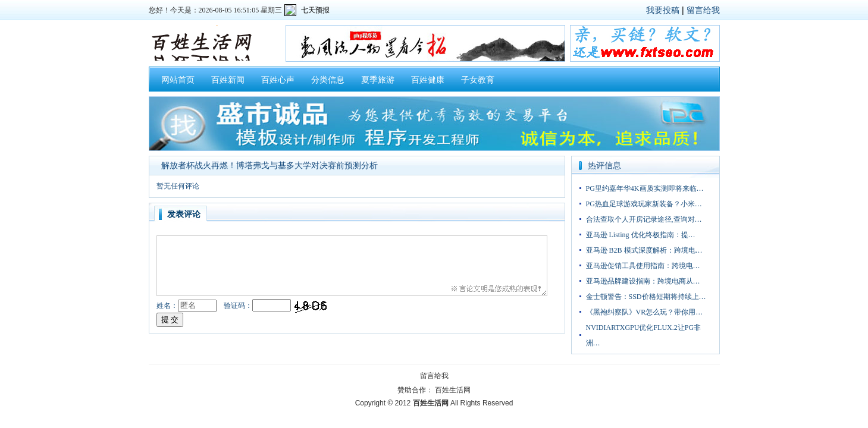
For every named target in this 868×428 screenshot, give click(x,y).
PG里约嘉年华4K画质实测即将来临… (645, 188)
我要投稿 (663, 10)
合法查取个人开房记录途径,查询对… (644, 219)
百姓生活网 (453, 390)
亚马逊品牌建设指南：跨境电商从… (643, 281)
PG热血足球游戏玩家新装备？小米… (644, 204)
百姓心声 (278, 80)
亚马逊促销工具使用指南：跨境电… (643, 266)
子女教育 (478, 80)
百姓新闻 (228, 80)
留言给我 (703, 10)
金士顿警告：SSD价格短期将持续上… (646, 297)
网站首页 (178, 80)
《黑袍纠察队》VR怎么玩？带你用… (645, 312)
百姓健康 (428, 80)
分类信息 (328, 80)
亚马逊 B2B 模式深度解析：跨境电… (644, 250)
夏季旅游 (378, 80)
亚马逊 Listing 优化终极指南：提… (641, 235)
